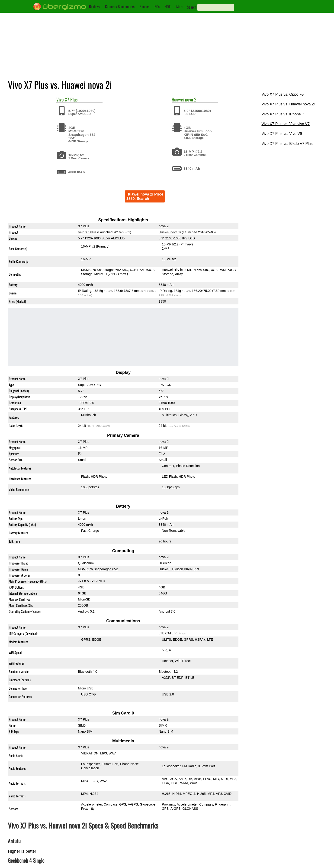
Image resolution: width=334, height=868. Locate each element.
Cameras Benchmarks (120, 7)
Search (192, 7)
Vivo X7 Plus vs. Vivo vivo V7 (286, 124)
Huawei (178, 99)
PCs (157, 7)
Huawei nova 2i (170, 232)
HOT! (168, 7)
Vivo (60, 99)
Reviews (95, 7)
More (180, 7)
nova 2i (191, 99)
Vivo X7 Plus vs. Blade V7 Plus (287, 144)
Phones (145, 7)
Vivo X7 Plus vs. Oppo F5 (283, 94)
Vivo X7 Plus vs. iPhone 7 (283, 114)
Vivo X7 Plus (87, 232)
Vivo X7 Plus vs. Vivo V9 (282, 134)
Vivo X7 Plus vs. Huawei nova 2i (288, 104)
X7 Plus (71, 99)
